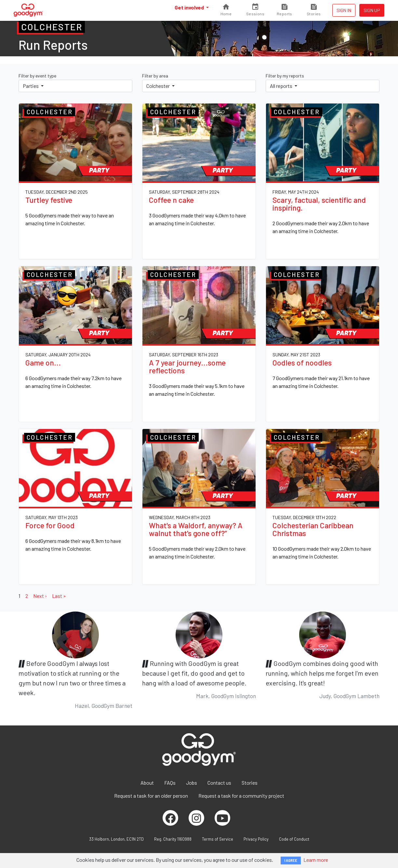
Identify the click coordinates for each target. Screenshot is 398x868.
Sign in (344, 10)
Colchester (159, 86)
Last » (59, 596)
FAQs (170, 783)
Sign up (372, 10)
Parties (31, 86)
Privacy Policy (256, 839)
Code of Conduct (294, 839)
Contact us (219, 783)
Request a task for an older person (151, 796)
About (147, 783)
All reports (282, 86)
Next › (40, 596)
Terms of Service (218, 839)
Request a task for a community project (241, 796)
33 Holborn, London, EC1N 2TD (116, 839)
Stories (250, 783)
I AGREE (291, 860)
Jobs (192, 783)
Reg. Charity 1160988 (173, 839)
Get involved (190, 7)
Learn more (316, 860)
